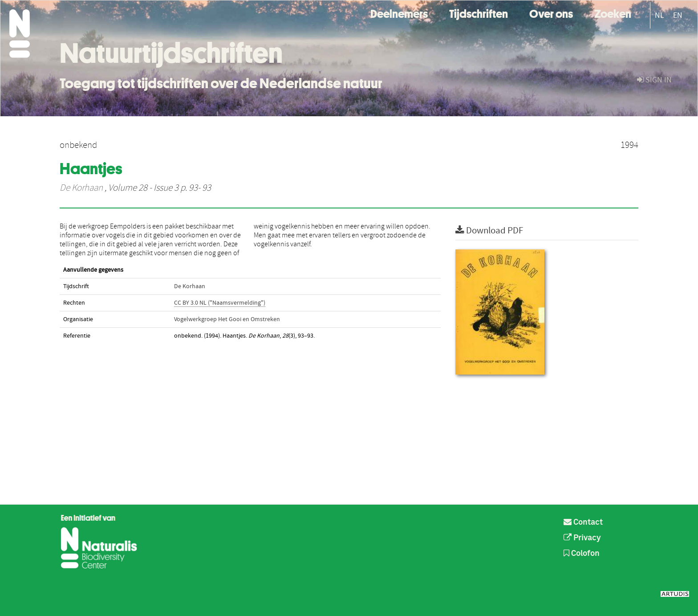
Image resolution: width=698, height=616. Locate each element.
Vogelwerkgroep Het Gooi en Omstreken (227, 319)
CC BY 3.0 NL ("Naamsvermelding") (220, 303)
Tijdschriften (479, 13)
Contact (583, 522)
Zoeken (613, 13)
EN (678, 15)
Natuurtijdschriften (171, 53)
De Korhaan (81, 188)
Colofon (582, 554)
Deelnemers (399, 13)
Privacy (582, 538)
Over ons (551, 13)
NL (659, 15)
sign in (654, 80)
